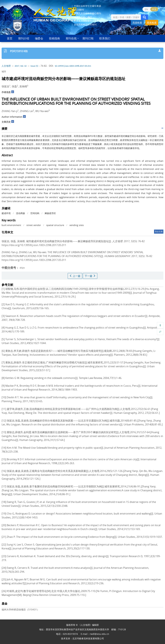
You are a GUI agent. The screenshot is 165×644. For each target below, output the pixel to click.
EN (146, 9)
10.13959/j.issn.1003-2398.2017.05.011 (73, 66)
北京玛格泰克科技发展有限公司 (88, 638)
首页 (10, 38)
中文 (154, 9)
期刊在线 (71, 38)
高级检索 (137, 23)
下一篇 (90, 276)
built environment (11, 225)
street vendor (34, 225)
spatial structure (55, 225)
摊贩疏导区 (50, 213)
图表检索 (152, 23)
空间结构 (35, 213)
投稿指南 (54, 38)
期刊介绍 (24, 38)
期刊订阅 (88, 38)
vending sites (77, 225)
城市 (4, 71)
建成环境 (6, 213)
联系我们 (105, 38)
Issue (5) (34, 66)
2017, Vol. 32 (21, 66)
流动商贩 (20, 213)
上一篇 (75, 276)
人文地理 (6, 66)
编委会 (39, 38)
